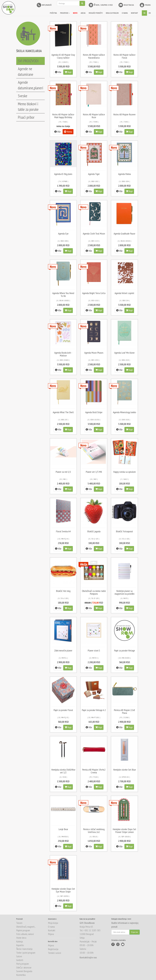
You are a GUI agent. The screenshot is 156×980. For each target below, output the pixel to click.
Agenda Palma (124, 174)
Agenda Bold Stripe (94, 412)
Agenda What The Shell (63, 412)
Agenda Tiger (94, 174)
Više (58, 72)
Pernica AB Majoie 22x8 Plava (124, 711)
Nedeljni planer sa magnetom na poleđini (124, 592)
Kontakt (52, 930)
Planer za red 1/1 (63, 472)
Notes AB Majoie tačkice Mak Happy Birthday (63, 116)
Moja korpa (53, 923)
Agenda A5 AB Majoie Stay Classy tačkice (63, 56)
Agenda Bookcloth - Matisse (63, 354)
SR (144, 13)
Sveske (23, 96)
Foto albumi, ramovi (25, 934)
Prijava (145, 5)
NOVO (75, 13)
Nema (68, 132)
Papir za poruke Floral (63, 710)
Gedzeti (20, 960)
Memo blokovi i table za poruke (28, 107)
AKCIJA (83, 13)
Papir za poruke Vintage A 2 (94, 710)
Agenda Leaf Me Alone (124, 353)
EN (150, 13)
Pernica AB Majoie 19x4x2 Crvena (94, 771)
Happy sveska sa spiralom (124, 472)
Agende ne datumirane (26, 71)
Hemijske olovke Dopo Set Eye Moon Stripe (63, 890)
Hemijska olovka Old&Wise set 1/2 (63, 771)
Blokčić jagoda (94, 531)
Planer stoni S (94, 650)
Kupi (68, 72)
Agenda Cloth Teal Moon (94, 234)
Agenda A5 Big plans (63, 174)
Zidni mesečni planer (63, 650)
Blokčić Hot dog (63, 591)
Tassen (19, 923)
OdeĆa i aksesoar (24, 967)
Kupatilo (20, 945)
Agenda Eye (63, 234)
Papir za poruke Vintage (124, 650)
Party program (22, 964)
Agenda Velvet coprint (124, 293)
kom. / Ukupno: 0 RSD (100, 5)
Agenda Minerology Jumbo (124, 412)
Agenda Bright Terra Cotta (94, 293)
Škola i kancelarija (24, 949)
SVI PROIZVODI (28, 61)
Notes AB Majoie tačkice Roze (94, 116)
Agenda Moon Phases (94, 353)
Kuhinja (19, 941)
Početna (53, 13)
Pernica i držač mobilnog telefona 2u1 (94, 831)
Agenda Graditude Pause (124, 234)
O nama (51, 927)
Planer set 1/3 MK (94, 472)
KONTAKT (134, 13)
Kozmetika (21, 975)
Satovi (19, 956)
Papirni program (23, 930)
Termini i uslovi (54, 953)
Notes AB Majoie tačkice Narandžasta (94, 56)
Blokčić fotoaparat (124, 531)
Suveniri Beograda (24, 971)
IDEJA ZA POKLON (112, 13)
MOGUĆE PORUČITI (96, 13)
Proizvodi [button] (65, 13)
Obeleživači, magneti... (26, 927)
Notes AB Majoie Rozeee (124, 114)
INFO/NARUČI (44, 5)
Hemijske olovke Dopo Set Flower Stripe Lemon (124, 831)
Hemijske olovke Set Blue (124, 770)
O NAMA (125, 13)
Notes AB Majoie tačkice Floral (124, 56)
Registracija (126, 5)
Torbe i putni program (26, 953)
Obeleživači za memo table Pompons (94, 592)
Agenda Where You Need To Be (63, 295)
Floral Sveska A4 (63, 531)
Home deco (21, 938)
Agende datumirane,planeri (31, 85)
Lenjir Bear (63, 829)
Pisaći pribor (26, 117)
